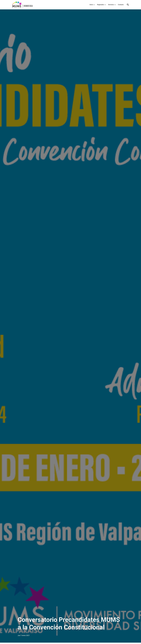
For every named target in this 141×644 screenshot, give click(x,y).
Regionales (101, 5)
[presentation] (94, 5)
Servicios (111, 5)
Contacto (121, 5)
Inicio (91, 5)
